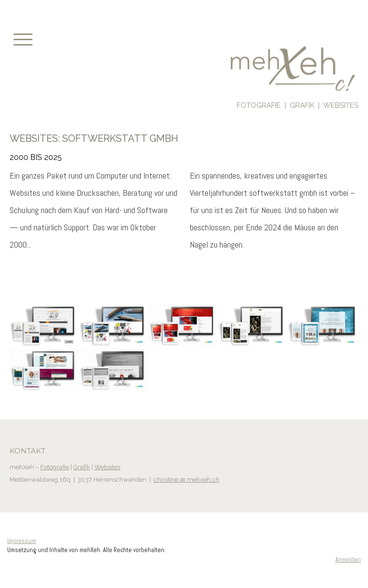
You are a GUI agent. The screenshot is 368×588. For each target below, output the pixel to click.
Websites (107, 467)
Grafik (82, 467)
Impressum (22, 541)
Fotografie (55, 467)
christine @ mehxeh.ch (187, 480)
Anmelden (348, 560)
